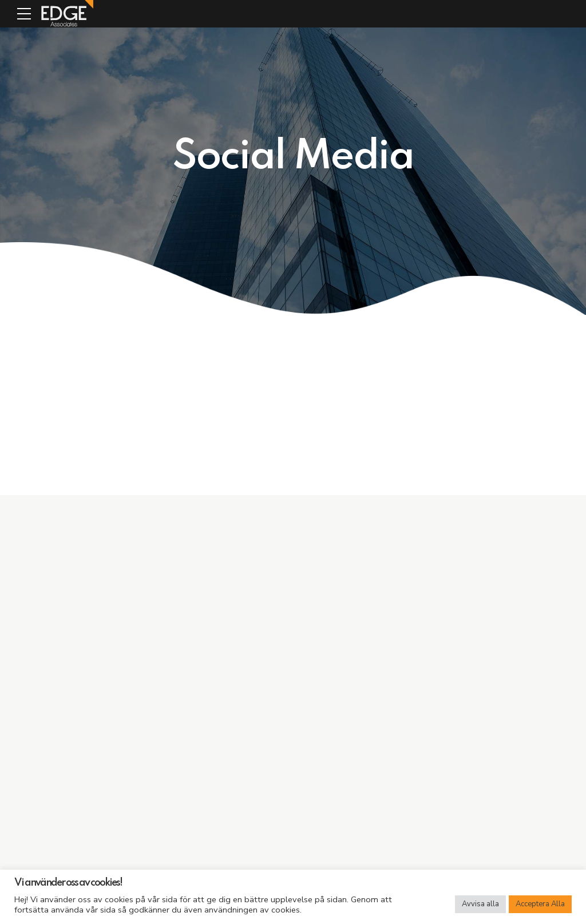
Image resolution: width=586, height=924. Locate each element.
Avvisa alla (480, 904)
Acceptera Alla (540, 904)
